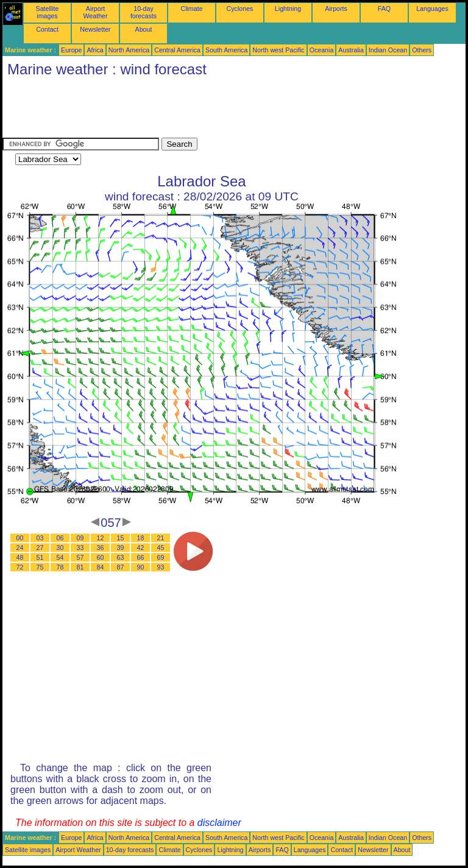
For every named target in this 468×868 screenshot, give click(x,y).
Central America (177, 50)
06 (60, 538)
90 (141, 567)
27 (40, 548)
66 (141, 557)
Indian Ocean (388, 50)
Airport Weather (95, 12)
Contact (47, 29)
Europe (71, 50)
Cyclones (240, 9)
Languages (432, 9)
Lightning (288, 9)
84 (101, 567)
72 (20, 567)
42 (141, 548)
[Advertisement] (224, 110)
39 (121, 548)
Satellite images (48, 12)
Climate (191, 9)
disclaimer (219, 823)
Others (422, 50)
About (144, 29)
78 (60, 567)
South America (226, 50)
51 (40, 557)
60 (101, 557)
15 (121, 538)
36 (101, 548)
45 (161, 548)
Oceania (322, 50)
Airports (336, 9)
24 (20, 548)
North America (129, 50)
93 (161, 567)
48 (20, 557)
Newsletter (95, 29)
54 (60, 557)
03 (40, 538)
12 (101, 538)
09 (80, 538)
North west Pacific (278, 50)
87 (121, 567)
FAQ (384, 9)
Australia (351, 50)
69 (161, 557)
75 (40, 567)
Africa (95, 50)
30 (60, 548)
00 (20, 538)
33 (80, 548)
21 (161, 538)
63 (121, 557)
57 (80, 557)
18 (141, 538)
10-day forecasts (144, 12)
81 (80, 567)
